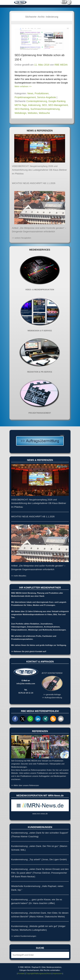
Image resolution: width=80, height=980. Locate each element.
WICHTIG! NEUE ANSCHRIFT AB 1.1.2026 (34, 183)
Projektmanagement (25, 97)
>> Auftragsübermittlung (52, 698)
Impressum (57, 973)
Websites (33, 113)
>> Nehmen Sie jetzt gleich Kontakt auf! (29, 651)
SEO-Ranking (22, 109)
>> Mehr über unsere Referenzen (25, 785)
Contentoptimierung (37, 101)
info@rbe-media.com (26, 684)
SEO (44, 105)
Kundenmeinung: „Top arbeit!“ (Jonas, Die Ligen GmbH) (39, 859)
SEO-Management (58, 105)
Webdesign (21, 113)
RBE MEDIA (61, 65)
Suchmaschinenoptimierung (45, 109)
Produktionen (42, 93)
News (30, 93)
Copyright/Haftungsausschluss (39, 973)
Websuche (44, 113)
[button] (15, 719)
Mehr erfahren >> (23, 86)
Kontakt (21, 973)
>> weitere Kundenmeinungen (24, 936)
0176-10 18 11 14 (26, 693)
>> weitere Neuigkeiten (21, 238)
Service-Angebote (47, 97)
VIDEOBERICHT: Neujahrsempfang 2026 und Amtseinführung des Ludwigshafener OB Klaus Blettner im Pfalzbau (39, 170)
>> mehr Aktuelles (19, 576)
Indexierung (34, 105)
